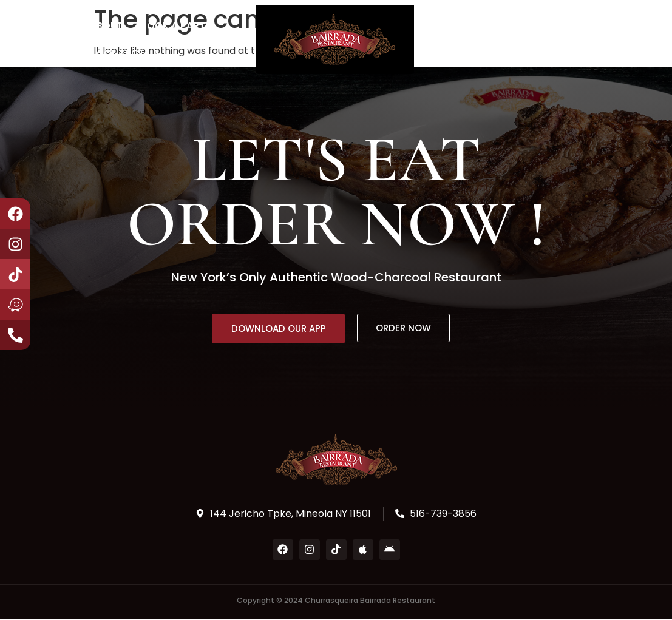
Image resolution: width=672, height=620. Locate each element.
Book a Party (176, 26)
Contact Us (128, 53)
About (106, 26)
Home (58, 26)
